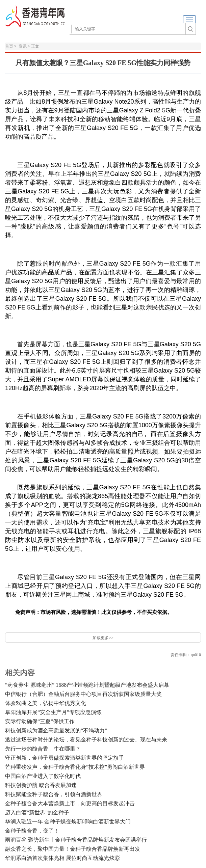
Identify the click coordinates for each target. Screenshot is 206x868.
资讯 (23, 46)
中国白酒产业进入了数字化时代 (43, 776)
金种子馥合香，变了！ (32, 831)
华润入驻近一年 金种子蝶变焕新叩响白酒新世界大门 (68, 822)
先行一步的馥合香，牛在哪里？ (43, 749)
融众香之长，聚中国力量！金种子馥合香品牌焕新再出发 (73, 849)
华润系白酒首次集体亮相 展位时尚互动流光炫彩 (62, 858)
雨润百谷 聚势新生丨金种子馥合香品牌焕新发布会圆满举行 (76, 840)
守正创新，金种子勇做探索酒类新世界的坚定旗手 (65, 758)
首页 (9, 46)
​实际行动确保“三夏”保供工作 (40, 721)
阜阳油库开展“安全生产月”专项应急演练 (53, 712)
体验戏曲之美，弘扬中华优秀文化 (46, 703)
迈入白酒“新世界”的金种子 (37, 812)
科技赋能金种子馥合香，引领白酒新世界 (54, 794)
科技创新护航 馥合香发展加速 (41, 785)
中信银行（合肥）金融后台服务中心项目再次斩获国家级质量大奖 (83, 694)
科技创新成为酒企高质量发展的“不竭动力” (56, 730)
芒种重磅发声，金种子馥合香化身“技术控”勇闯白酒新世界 (75, 767)
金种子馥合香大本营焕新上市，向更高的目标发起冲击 (70, 803)
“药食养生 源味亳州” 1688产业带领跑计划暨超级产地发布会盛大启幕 (87, 685)
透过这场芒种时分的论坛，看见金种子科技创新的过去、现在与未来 (86, 740)
